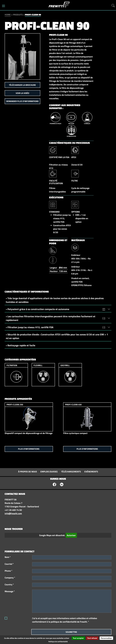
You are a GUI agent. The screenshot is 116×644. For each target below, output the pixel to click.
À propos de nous (28, 472)
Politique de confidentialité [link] (58, 642)
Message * (10, 591)
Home (8, 15)
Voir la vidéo (22, 93)
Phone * (8, 571)
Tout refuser (92, 638)
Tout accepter (78, 638)
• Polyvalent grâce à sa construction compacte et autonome (57, 309)
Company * (10, 578)
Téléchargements (71, 472)
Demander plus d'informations (22, 101)
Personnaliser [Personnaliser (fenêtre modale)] (106, 638)
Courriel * (9, 564)
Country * (9, 584)
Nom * (8, 557)
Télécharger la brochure (22, 85)
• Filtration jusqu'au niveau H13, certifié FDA (57, 327)
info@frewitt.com (13, 513)
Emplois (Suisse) (49, 472)
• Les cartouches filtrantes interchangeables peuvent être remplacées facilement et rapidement (57, 318)
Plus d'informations (29, 449)
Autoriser (71, 535)
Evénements (91, 472)
